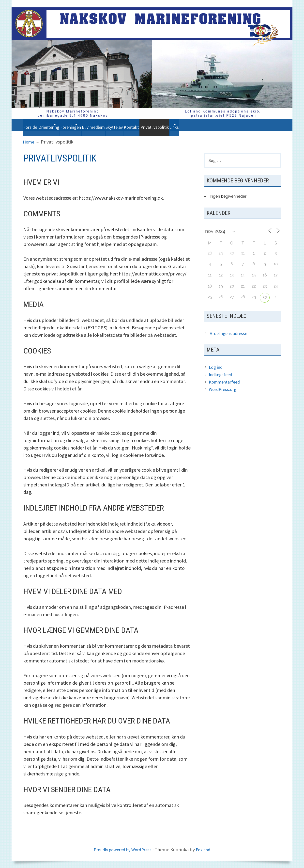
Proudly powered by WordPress (122, 849)
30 (265, 299)
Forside (33, 125)
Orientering (60, 125)
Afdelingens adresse (230, 335)
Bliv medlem (129, 125)
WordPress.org (224, 391)
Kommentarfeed (226, 384)
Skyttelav (158, 125)
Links (244, 125)
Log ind (216, 369)
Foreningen (93, 125)
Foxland (207, 849)
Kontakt (184, 125)
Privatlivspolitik (215, 125)
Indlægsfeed (222, 376)
